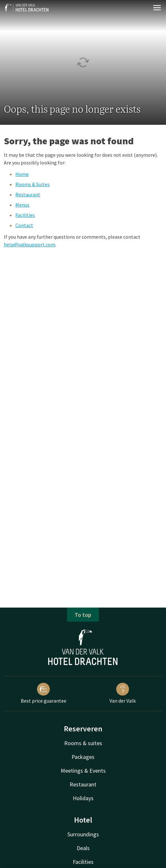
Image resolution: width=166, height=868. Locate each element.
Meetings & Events (83, 771)
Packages (83, 757)
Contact (24, 225)
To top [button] (83, 615)
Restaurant (28, 195)
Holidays (83, 798)
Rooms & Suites (32, 184)
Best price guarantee (44, 693)
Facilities (25, 215)
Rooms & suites (83, 743)
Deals (83, 848)
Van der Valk (123, 693)
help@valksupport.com (30, 244)
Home (22, 174)
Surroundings (83, 834)
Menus (22, 205)
